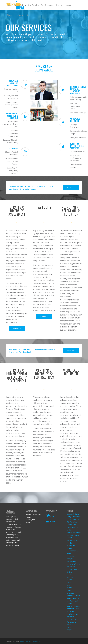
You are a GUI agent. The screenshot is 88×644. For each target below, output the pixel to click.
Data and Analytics (74, 606)
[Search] (28, 15)
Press (69, 625)
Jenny (69, 585)
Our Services (71, 561)
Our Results (71, 567)
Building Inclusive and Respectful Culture (73, 601)
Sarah (69, 590)
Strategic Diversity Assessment (13, 83)
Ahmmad (70, 577)
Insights (69, 630)
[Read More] (71, 188)
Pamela (69, 588)
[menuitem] (10, 5)
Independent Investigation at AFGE (72, 527)
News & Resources (74, 532)
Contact (69, 627)
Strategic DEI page (73, 564)
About (69, 575)
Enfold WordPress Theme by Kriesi (31, 641)
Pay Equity (70, 543)
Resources (70, 548)
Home (69, 553)
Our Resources (72, 540)
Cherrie (69, 580)
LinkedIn (51, 521)
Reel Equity (71, 546)
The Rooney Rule (73, 551)
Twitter (50, 515)
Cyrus (69, 582)
